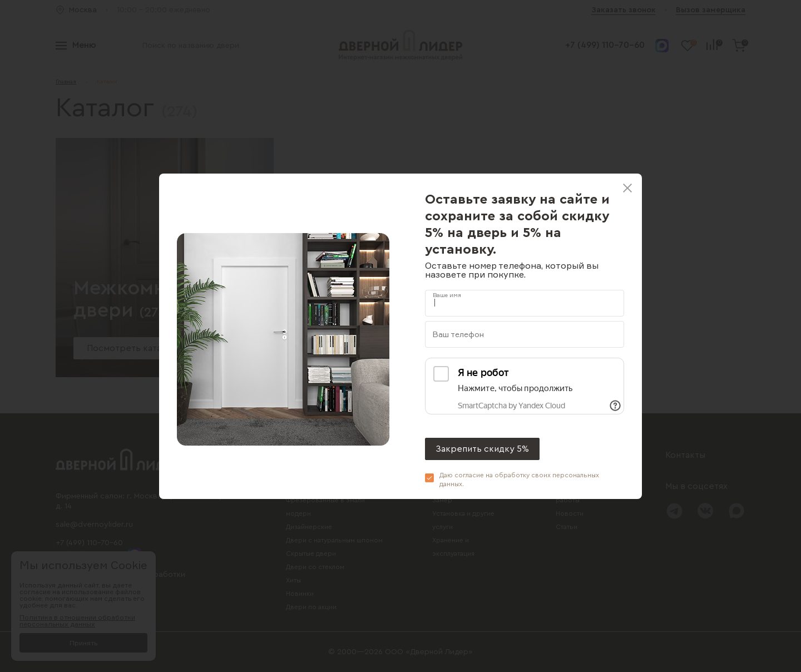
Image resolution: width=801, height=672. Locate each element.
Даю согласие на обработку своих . (519, 480)
